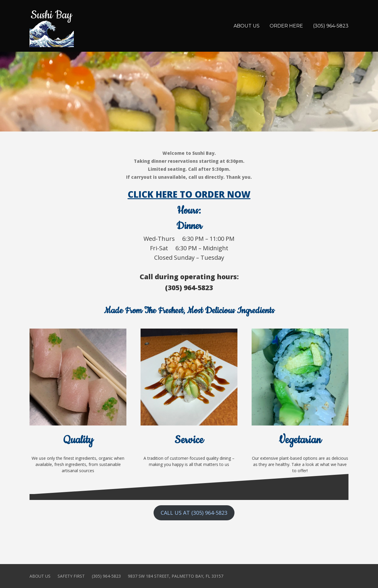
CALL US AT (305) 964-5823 (194, 513)
